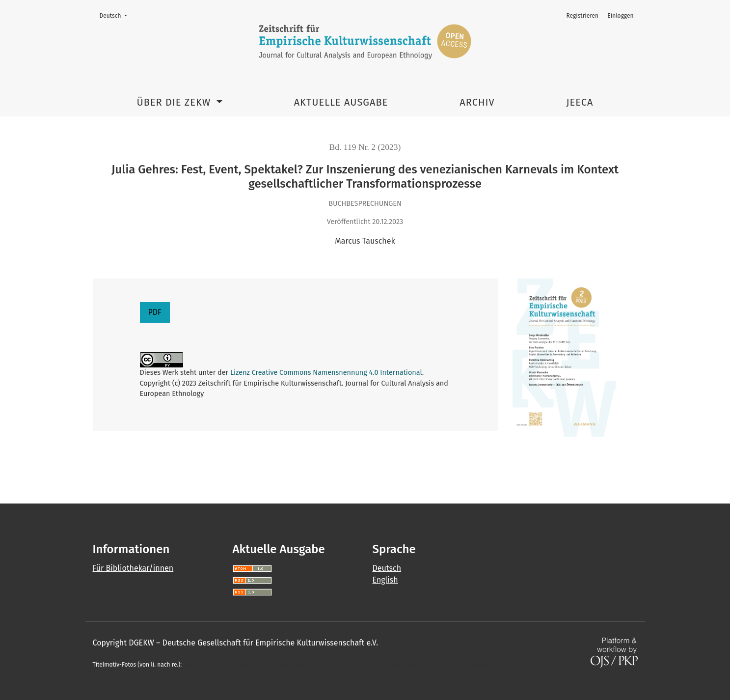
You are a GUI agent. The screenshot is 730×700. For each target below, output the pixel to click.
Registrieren (582, 16)
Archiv (477, 102)
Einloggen (620, 16)
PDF (155, 312)
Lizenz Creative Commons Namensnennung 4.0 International (326, 373)
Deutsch (116, 15)
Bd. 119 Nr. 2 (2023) (365, 147)
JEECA (580, 102)
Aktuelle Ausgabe (341, 102)
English (385, 580)
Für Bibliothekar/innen (133, 568)
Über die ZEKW (176, 102)
